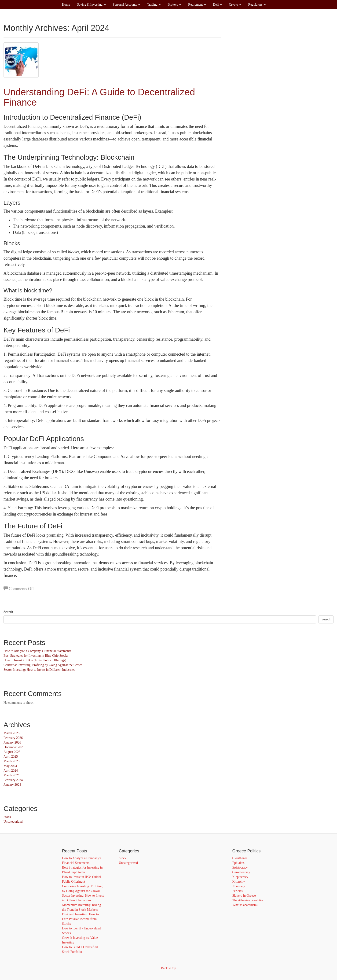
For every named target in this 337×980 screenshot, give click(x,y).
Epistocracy (240, 868)
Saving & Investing (91, 5)
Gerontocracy (241, 872)
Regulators (257, 5)
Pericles (238, 891)
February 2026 (13, 738)
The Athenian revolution (248, 900)
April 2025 (11, 757)
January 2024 (12, 785)
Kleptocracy (240, 877)
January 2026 (12, 742)
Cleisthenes (240, 858)
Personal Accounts (126, 5)
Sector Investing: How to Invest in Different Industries (39, 670)
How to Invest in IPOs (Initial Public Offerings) (35, 660)
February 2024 (13, 780)
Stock (7, 817)
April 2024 (11, 771)
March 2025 (11, 761)
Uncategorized (13, 822)
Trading (154, 5)
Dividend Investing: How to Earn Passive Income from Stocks (80, 919)
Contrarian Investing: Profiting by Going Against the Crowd (43, 665)
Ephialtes (238, 863)
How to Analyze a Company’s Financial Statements (37, 651)
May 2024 (10, 766)
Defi (217, 5)
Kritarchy (239, 882)
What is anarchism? (245, 905)
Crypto (235, 5)
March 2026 (11, 733)
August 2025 (12, 752)
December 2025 (14, 747)
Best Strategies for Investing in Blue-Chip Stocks (36, 656)
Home (66, 5)
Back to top (169, 968)
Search (8, 612)
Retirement (197, 5)
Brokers (174, 5)
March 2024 (11, 775)
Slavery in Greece (244, 896)
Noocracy (239, 886)
